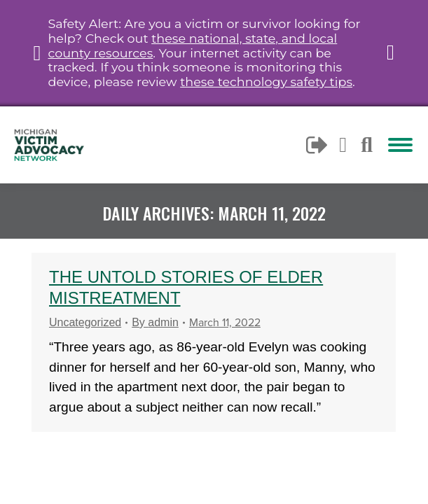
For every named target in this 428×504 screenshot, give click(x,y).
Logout (318, 145)
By (155, 322)
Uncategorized (85, 322)
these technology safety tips (266, 82)
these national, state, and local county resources (192, 45)
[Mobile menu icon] (400, 145)
